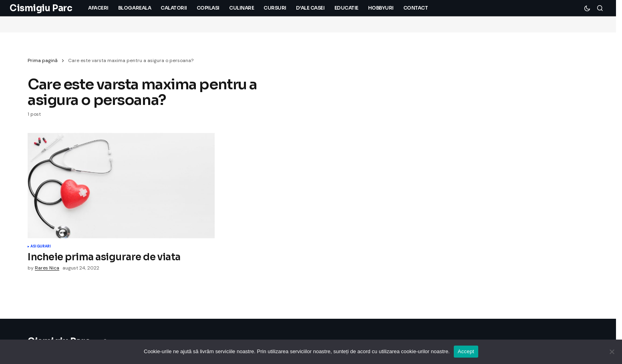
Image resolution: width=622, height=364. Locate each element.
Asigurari (41, 247)
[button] (587, 8)
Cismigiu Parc (41, 8)
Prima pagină (43, 60)
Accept (466, 351)
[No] (612, 352)
